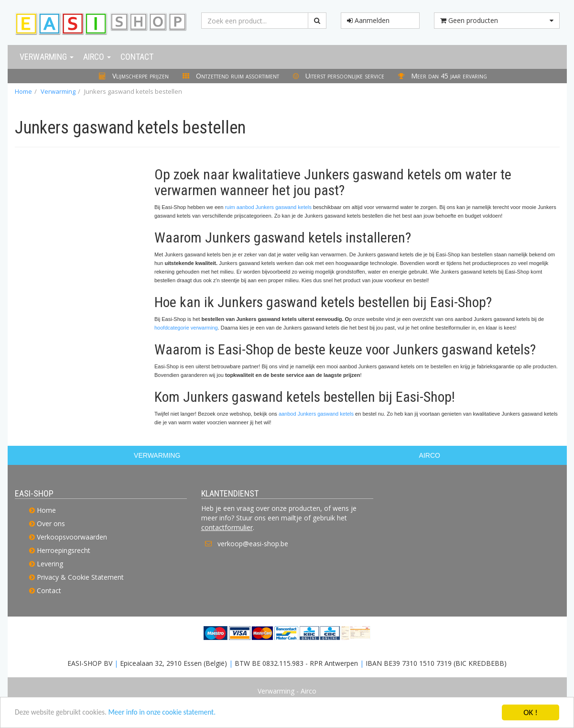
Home (23, 91)
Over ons (51, 524)
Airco (97, 57)
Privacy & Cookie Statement (80, 577)
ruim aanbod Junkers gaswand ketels (268, 207)
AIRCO (430, 455)
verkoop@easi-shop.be (253, 544)
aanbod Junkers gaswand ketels (316, 414)
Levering (50, 564)
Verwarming (47, 57)
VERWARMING (157, 455)
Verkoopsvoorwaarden (72, 537)
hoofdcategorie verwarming (186, 328)
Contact (137, 57)
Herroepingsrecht (64, 550)
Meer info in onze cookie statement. (177, 714)
